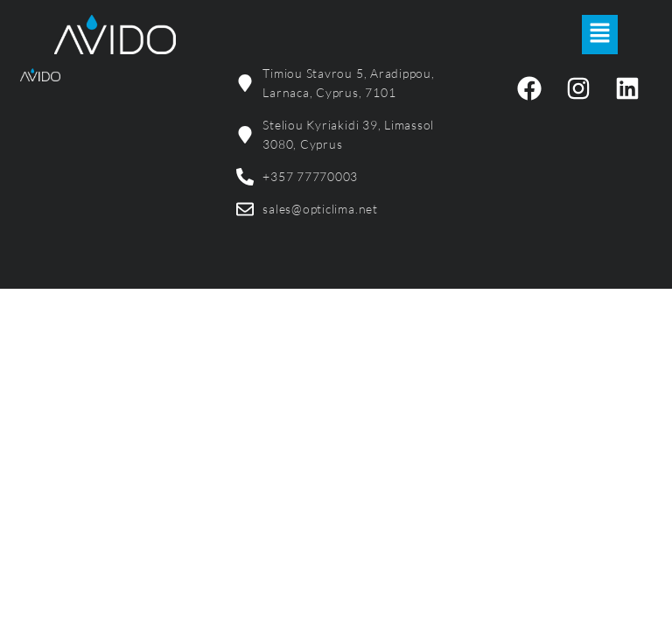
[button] (599, 34)
